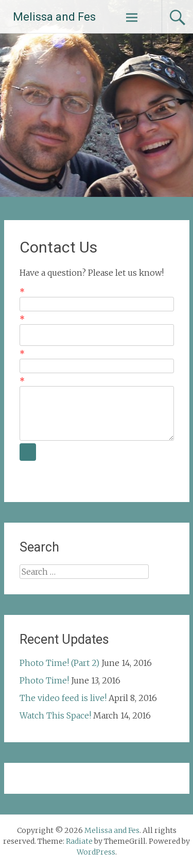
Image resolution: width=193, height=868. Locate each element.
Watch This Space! (55, 715)
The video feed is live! (63, 698)
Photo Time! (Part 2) (59, 663)
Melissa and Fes (54, 17)
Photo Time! (44, 680)
